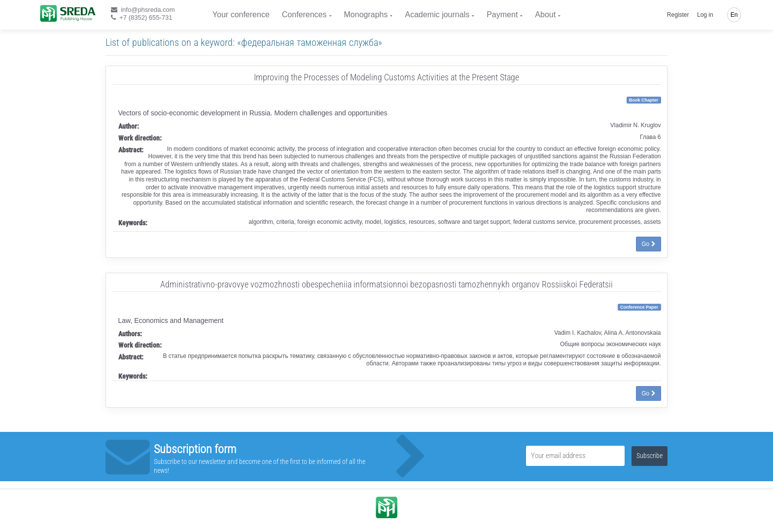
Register (678, 15)
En (734, 15)
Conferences (304, 15)
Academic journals (437, 15)
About (545, 15)
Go (648, 244)
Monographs (366, 15)
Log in (705, 15)
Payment (502, 15)
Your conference (241, 15)
